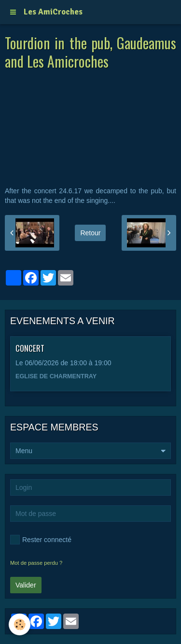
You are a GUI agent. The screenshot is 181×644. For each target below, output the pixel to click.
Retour (90, 233)
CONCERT (30, 348)
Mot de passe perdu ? (36, 563)
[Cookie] (20, 624)
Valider (26, 585)
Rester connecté (41, 540)
